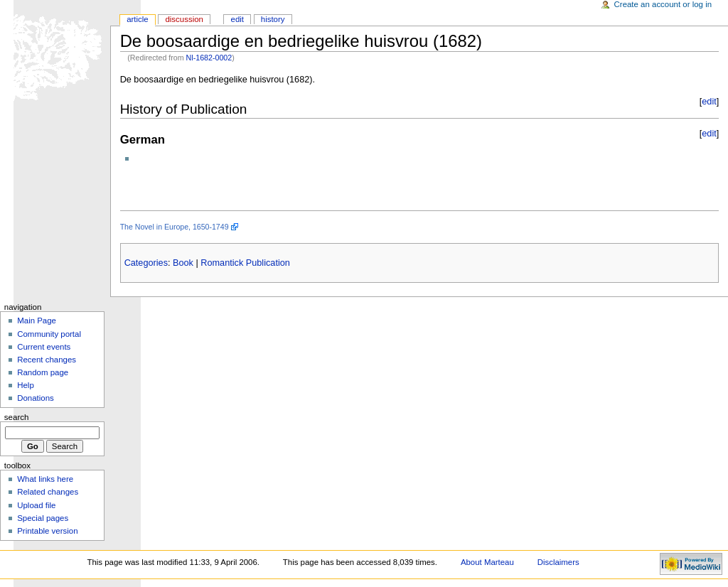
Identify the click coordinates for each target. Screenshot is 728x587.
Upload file (36, 505)
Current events (44, 347)
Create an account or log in (663, 4)
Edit (237, 19)
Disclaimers (558, 562)
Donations (36, 398)
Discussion (184, 19)
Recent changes (47, 360)
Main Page (37, 321)
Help (26, 385)
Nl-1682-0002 (209, 58)
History (273, 19)
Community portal (49, 334)
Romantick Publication (245, 263)
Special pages (43, 518)
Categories (146, 263)
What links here (45, 479)
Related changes (48, 492)
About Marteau (487, 562)
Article (138, 19)
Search (17, 417)
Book (183, 263)
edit (709, 102)
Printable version (47, 531)
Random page (43, 372)
